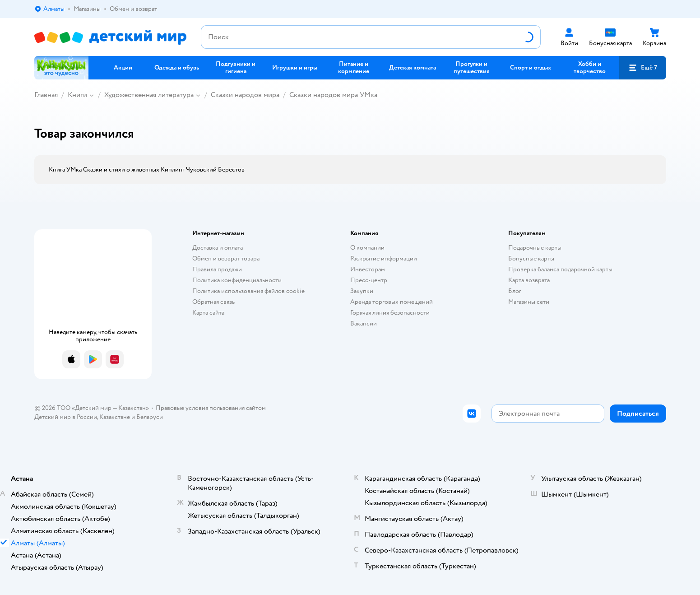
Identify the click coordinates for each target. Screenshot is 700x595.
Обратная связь (213, 302)
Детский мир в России (66, 417)
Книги (77, 95)
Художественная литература (149, 95)
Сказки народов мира (245, 95)
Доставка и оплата (218, 248)
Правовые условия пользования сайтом (211, 408)
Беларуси (150, 417)
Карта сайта (208, 313)
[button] (643, 68)
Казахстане (115, 417)
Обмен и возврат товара (226, 258)
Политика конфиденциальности (237, 280)
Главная (46, 95)
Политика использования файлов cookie (248, 291)
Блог (515, 291)
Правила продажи (217, 269)
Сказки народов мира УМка (333, 95)
